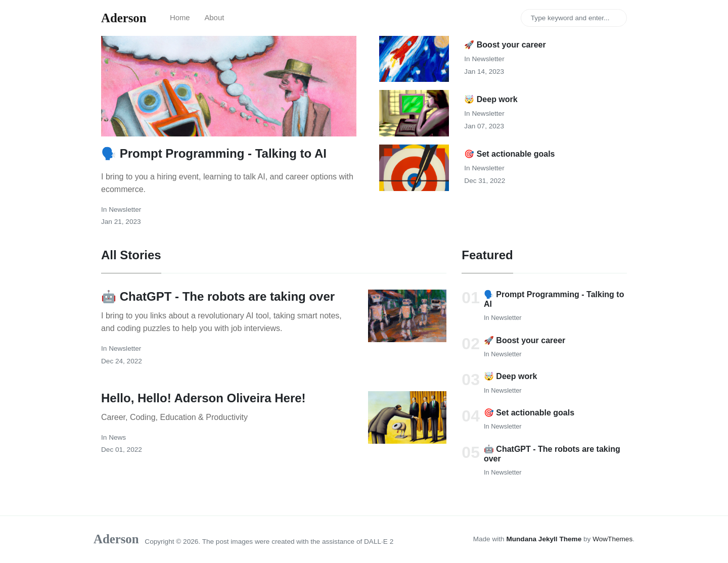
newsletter (125, 209)
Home (180, 18)
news (117, 437)
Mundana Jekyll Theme (545, 539)
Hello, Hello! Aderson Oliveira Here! (203, 398)
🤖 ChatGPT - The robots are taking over (218, 296)
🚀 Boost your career (505, 45)
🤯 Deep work (491, 99)
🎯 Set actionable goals (509, 154)
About (214, 18)
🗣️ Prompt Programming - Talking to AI (214, 153)
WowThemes (612, 539)
